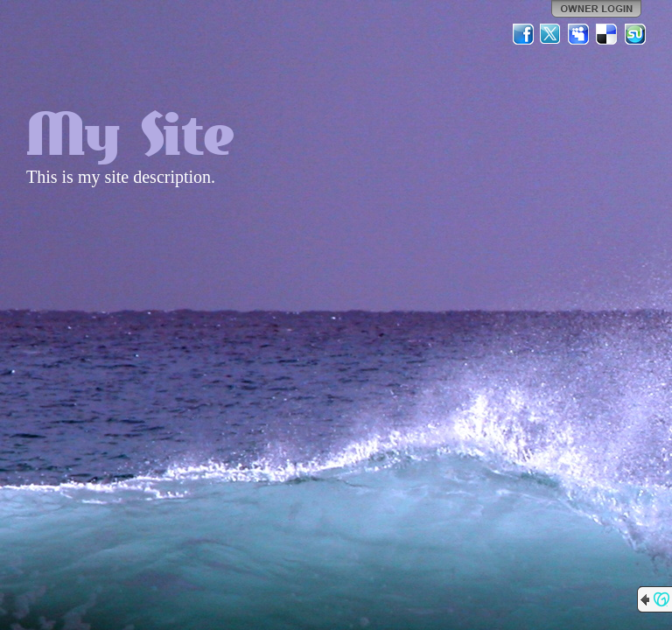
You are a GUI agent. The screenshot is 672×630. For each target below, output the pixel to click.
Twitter (551, 34)
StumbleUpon (635, 34)
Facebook (523, 34)
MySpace (579, 34)
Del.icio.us (607, 34)
